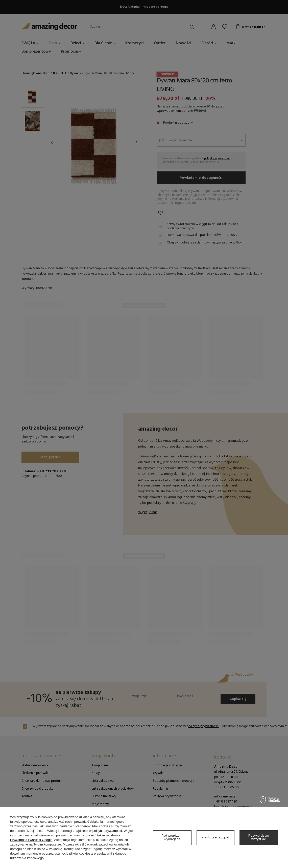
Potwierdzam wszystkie (259, 838)
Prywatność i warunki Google (31, 840)
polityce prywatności (107, 831)
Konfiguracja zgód (215, 838)
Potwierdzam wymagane (172, 838)
